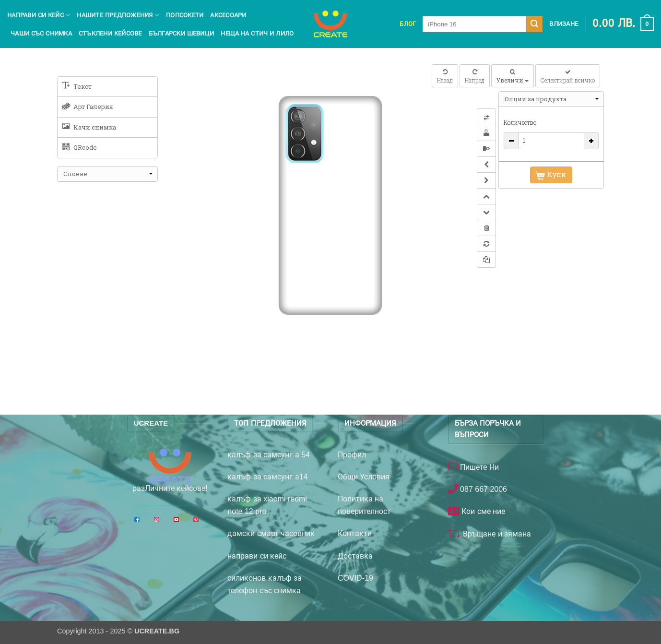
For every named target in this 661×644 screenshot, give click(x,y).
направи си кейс (257, 556)
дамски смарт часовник (271, 533)
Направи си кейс (39, 15)
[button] (623, 24)
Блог (408, 24)
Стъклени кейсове (110, 33)
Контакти (355, 533)
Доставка (355, 556)
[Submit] (534, 24)
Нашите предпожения (118, 15)
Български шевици (182, 33)
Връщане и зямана (496, 534)
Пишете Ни (478, 467)
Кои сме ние (482, 511)
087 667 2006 (483, 489)
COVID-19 (355, 578)
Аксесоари (228, 15)
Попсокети (185, 15)
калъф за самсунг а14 (267, 477)
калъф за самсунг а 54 (269, 455)
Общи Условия (364, 477)
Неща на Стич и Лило (257, 33)
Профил (352, 455)
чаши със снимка (41, 33)
